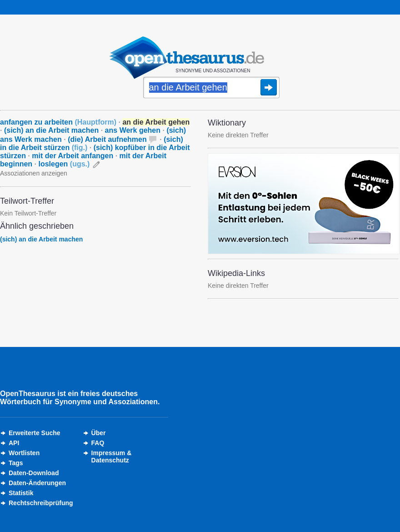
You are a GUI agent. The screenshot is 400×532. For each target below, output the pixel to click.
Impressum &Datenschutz (112, 457)
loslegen (64, 164)
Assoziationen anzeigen (34, 173)
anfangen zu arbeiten (58, 122)
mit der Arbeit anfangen (72, 156)
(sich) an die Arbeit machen (51, 130)
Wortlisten (24, 453)
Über (99, 433)
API (14, 443)
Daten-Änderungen (37, 483)
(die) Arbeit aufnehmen (107, 139)
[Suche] (211, 88)
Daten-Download (34, 473)
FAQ (98, 443)
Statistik (21, 493)
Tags (16, 463)
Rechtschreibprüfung (41, 503)
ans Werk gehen (133, 130)
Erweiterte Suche (35, 433)
